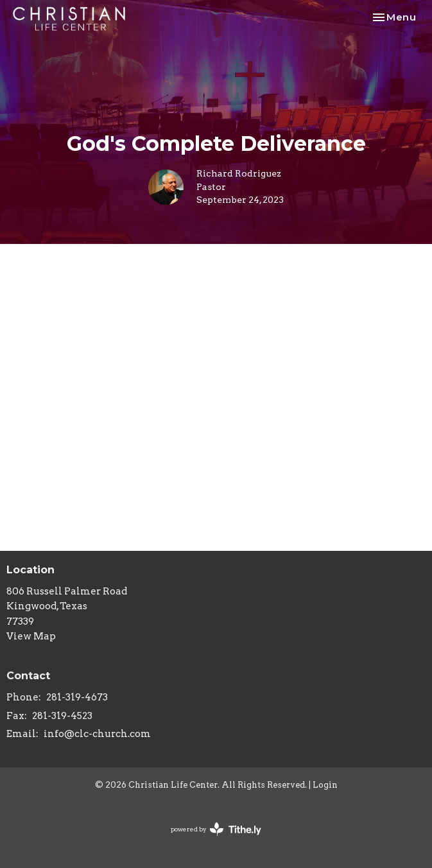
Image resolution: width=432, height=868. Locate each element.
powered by (216, 829)
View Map (31, 636)
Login (325, 785)
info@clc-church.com (97, 734)
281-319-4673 (77, 697)
